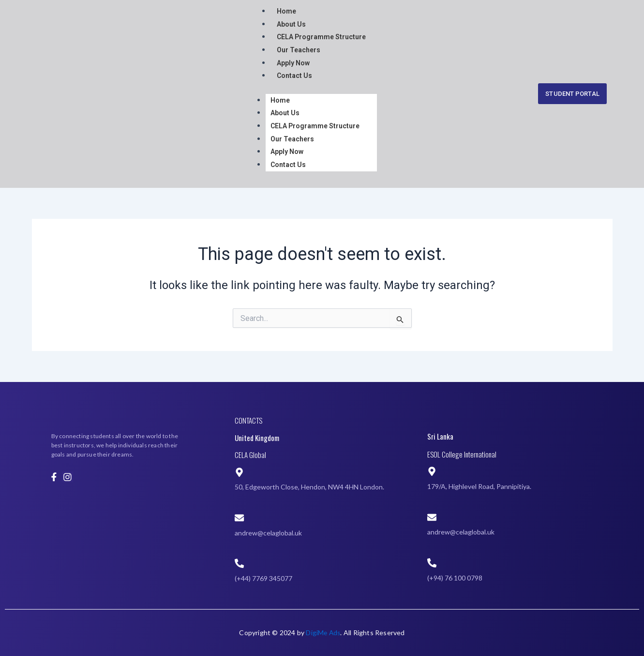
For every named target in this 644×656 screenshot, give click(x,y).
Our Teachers (299, 49)
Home (286, 11)
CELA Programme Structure (321, 37)
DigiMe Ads (323, 633)
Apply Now (293, 62)
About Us (291, 24)
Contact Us (294, 75)
